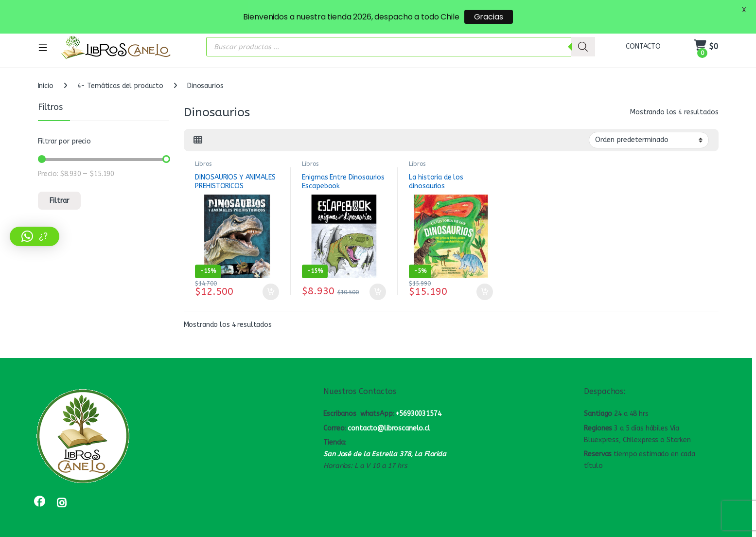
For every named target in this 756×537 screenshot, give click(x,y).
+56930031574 (418, 401)
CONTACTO (643, 33)
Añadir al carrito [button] (271, 279)
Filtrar (59, 188)
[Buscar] (583, 34)
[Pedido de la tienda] (649, 127)
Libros (203, 151)
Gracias (489, 17)
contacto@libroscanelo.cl (389, 415)
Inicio (46, 73)
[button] (35, 236)
